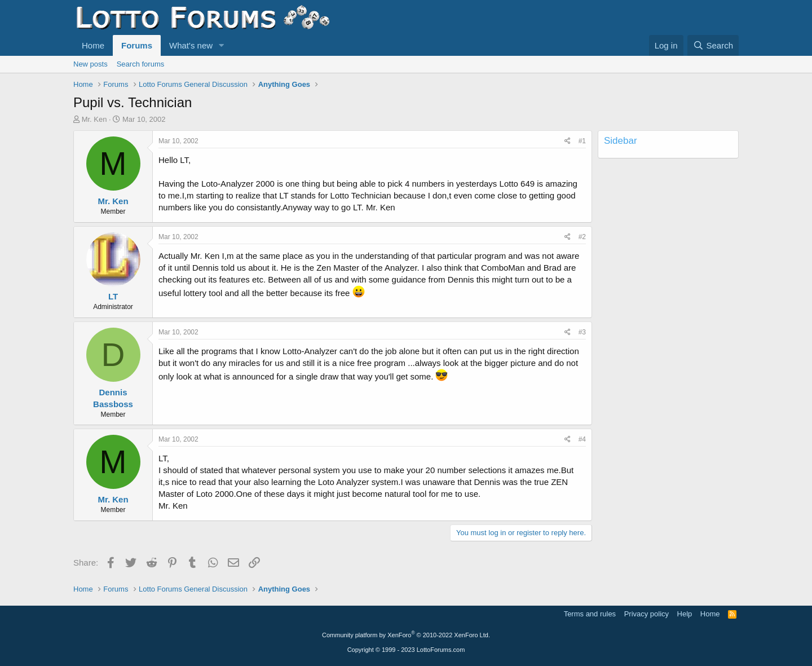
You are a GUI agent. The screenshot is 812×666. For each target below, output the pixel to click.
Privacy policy (646, 614)
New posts (91, 64)
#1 (582, 141)
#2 (582, 237)
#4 (582, 439)
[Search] (713, 45)
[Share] (568, 141)
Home (93, 45)
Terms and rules (590, 614)
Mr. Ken (94, 119)
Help (685, 614)
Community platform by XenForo (406, 635)
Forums (137, 45)
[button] (222, 45)
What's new (191, 45)
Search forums (141, 64)
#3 (582, 332)
